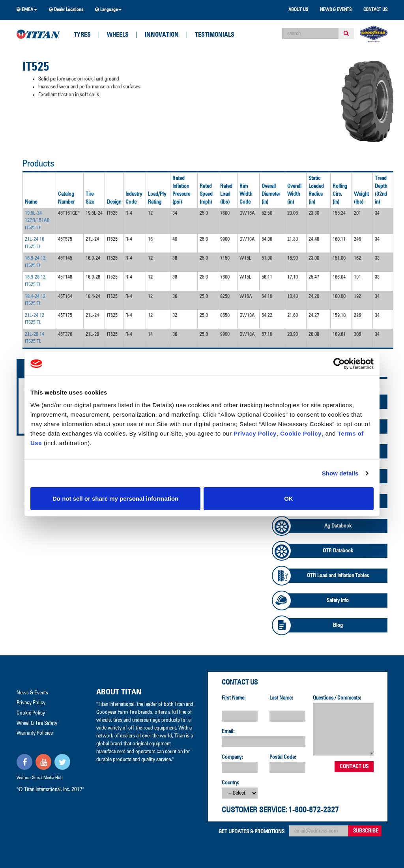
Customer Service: (254, 810)
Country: (231, 783)
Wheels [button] (118, 35)
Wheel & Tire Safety (37, 723)
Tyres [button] (82, 35)
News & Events (336, 10)
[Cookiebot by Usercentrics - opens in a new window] (339, 364)
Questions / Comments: (337, 698)
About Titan (119, 692)
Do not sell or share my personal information (115, 498)
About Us (298, 10)
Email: (228, 731)
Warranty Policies (35, 733)
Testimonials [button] (215, 35)
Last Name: (281, 698)
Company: (232, 757)
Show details (340, 473)
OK (289, 498)
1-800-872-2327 (314, 810)
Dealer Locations (66, 10)
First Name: (234, 698)
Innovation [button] (162, 35)
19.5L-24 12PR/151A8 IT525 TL (37, 221)
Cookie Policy (301, 433)
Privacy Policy (255, 433)
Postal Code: (283, 757)
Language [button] (108, 10)
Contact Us (375, 10)
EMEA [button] (27, 10)
